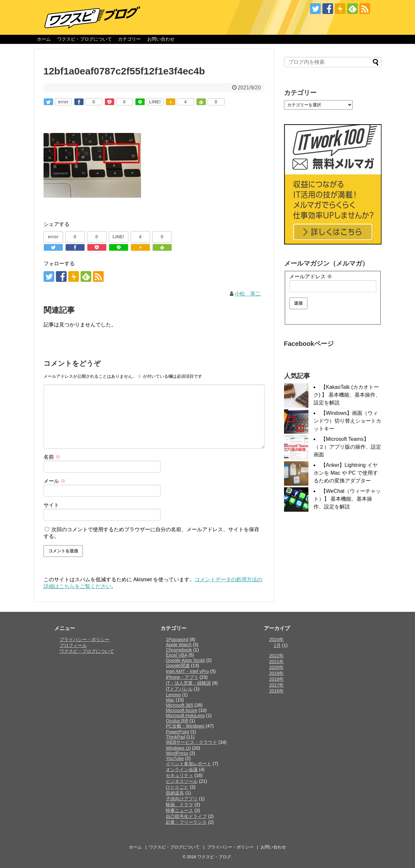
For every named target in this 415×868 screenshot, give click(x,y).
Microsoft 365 (179, 705)
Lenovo (173, 695)
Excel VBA (176, 655)
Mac (170, 700)
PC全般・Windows (185, 726)
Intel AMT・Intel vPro (187, 671)
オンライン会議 (182, 769)
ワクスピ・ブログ (214, 857)
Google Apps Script (185, 660)
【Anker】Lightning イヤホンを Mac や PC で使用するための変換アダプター (346, 473)
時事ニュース (179, 810)
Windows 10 (178, 748)
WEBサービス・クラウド (191, 742)
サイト (51, 505)
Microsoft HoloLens (185, 716)
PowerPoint (177, 732)
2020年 (276, 667)
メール (55, 481)
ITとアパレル (179, 689)
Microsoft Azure (181, 710)
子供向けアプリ (182, 799)
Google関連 (178, 665)
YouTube (175, 758)
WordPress (177, 753)
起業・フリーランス (186, 822)
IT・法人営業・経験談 (188, 683)
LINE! (155, 102)
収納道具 (175, 793)
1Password (177, 639)
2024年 (276, 639)
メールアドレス (311, 276)
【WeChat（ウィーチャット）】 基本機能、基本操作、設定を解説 (347, 499)
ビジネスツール (182, 781)
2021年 (276, 662)
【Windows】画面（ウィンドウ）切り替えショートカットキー (347, 421)
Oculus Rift (177, 721)
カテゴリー (129, 39)
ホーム (44, 39)
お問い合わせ (161, 39)
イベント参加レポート (188, 764)
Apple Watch (179, 645)
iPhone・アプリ (182, 677)
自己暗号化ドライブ (186, 816)
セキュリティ (179, 775)
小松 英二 (248, 294)
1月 (277, 645)
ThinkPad (175, 737)
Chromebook (179, 650)
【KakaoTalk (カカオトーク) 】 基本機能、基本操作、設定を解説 (347, 395)
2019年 (276, 673)
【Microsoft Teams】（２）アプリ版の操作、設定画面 (347, 447)
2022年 (276, 656)
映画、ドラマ (179, 805)
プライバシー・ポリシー (84, 639)
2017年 (276, 685)
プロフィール (73, 645)
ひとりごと (177, 787)
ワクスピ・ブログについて (84, 39)
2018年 (276, 679)
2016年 (276, 691)
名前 (52, 457)
